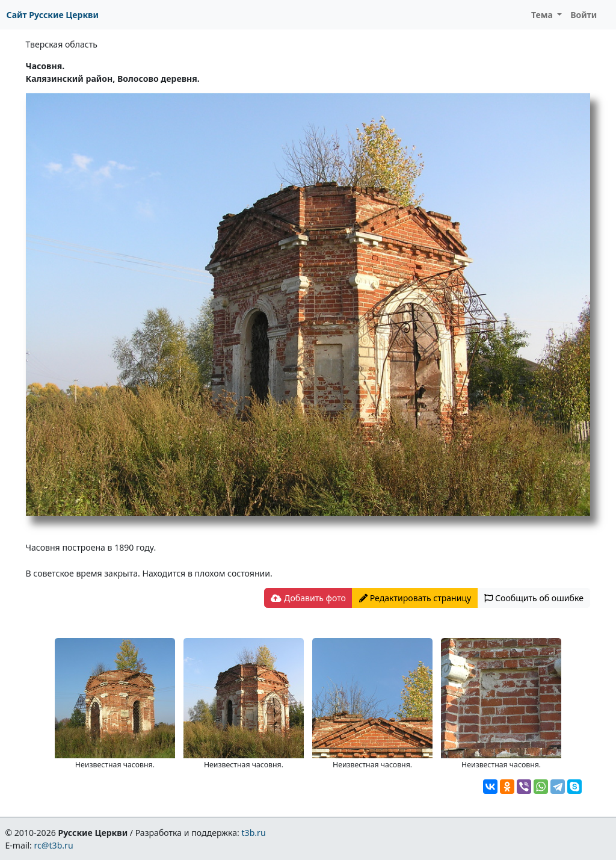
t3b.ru (254, 833)
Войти (584, 15)
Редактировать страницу (415, 598)
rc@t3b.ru (54, 845)
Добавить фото (308, 598)
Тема (543, 15)
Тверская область (62, 44)
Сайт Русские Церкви (53, 15)
